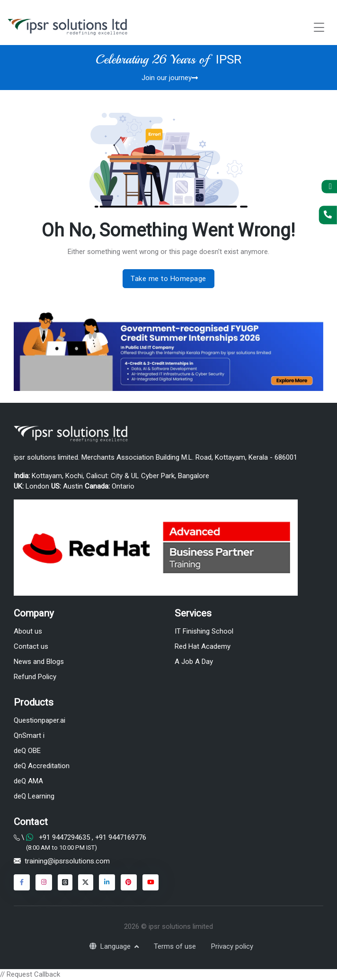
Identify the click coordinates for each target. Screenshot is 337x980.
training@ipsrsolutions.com (67, 861)
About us (28, 631)
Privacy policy (232, 946)
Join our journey (170, 78)
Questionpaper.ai (40, 720)
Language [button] (111, 946)
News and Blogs (39, 662)
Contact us (31, 646)
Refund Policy (35, 677)
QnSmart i (29, 735)
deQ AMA (28, 781)
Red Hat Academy (203, 646)
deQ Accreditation (42, 766)
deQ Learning (34, 796)
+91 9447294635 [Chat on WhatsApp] (64, 837)
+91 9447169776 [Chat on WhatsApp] (120, 837)
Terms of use (175, 946)
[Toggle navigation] (319, 27)
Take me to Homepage (168, 279)
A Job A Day (194, 662)
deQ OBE (27, 751)
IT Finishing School (204, 631)
